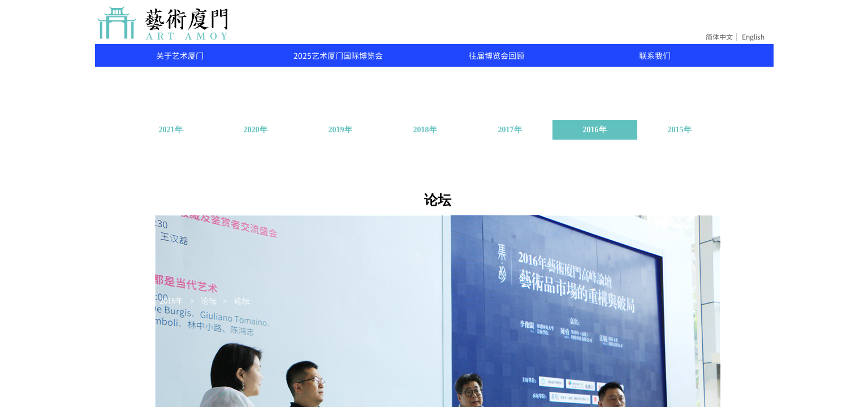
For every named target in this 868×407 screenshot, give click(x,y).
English (753, 37)
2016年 (595, 130)
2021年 (171, 130)
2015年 (680, 130)
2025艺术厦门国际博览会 (338, 55)
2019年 (340, 130)
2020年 (256, 130)
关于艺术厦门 (180, 55)
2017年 (510, 130)
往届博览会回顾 (496, 55)
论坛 (209, 301)
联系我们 (655, 55)
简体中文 (719, 37)
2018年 (425, 130)
